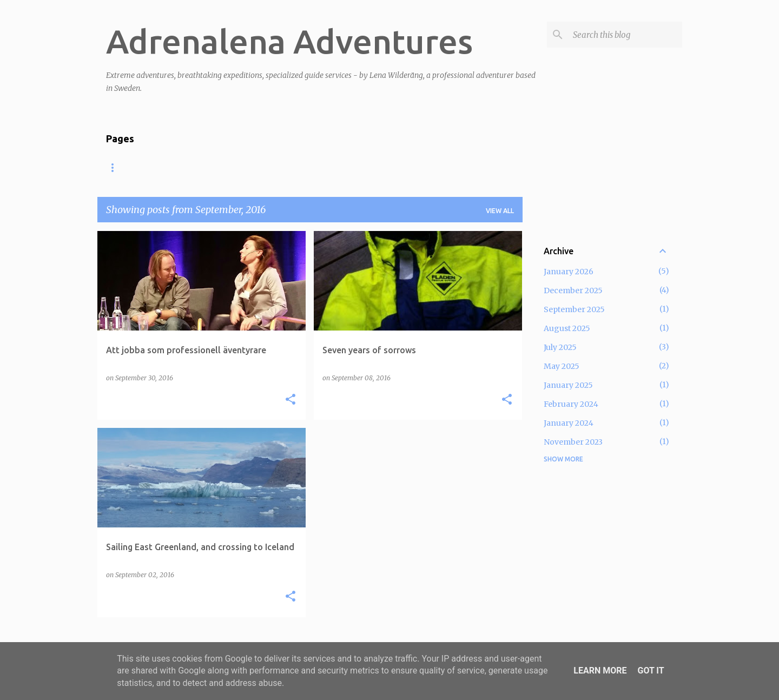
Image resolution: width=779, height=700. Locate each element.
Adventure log (291, 167)
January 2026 (569, 272)
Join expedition (374, 167)
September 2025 (574, 309)
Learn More (600, 671)
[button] (291, 400)
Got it (651, 671)
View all (500, 211)
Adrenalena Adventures (289, 41)
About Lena (449, 167)
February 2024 (571, 404)
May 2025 (562, 366)
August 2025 (567, 328)
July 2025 (560, 347)
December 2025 (573, 290)
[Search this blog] (625, 35)
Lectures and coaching (194, 167)
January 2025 (568, 385)
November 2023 (573, 442)
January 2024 (569, 423)
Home (116, 167)
